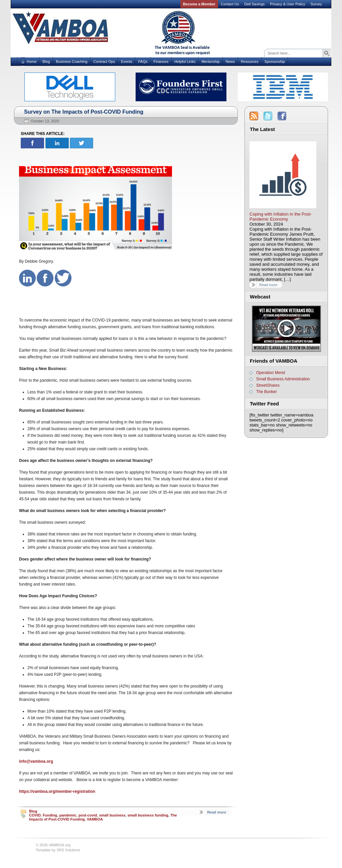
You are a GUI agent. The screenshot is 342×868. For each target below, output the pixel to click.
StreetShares (268, 385)
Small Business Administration (283, 379)
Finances (161, 61)
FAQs (143, 61)
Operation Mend (271, 373)
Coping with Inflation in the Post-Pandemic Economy (281, 217)
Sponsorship (275, 61)
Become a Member (199, 4)
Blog (46, 61)
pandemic (68, 815)
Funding (50, 815)
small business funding (148, 815)
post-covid (88, 815)
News (230, 61)
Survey (316, 4)
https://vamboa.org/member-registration (57, 791)
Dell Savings (254, 4)
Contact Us (230, 4)
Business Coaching (71, 61)
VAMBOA (95, 819)
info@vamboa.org (36, 761)
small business (112, 815)
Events (127, 61)
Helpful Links (185, 61)
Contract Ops (104, 61)
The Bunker (267, 392)
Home (32, 61)
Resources (250, 61)
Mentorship (210, 61)
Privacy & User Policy (288, 4)
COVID (35, 815)
